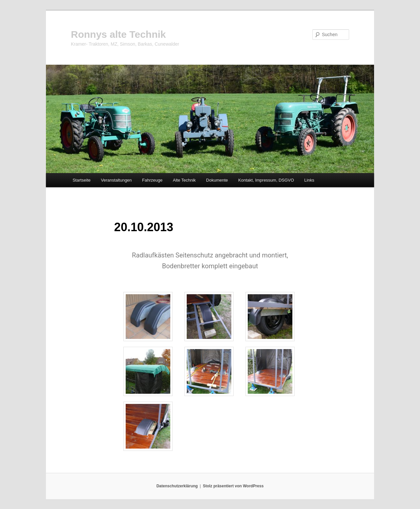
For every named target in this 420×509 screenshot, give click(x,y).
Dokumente (217, 180)
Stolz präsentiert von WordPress (233, 486)
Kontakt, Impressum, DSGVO (266, 180)
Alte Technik (184, 180)
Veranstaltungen (116, 180)
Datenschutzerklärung (177, 486)
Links (309, 180)
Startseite (82, 180)
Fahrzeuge (152, 180)
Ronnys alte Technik (118, 34)
